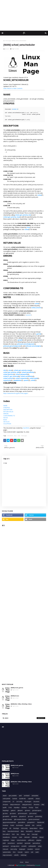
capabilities (17, 380)
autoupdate (35, 796)
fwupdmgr (6, 810)
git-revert (30, 816)
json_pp (5, 828)
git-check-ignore (37, 810)
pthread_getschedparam (12, 346)
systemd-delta (7, 852)
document (10, 436)
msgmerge (6, 840)
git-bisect (27, 810)
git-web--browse (7, 819)
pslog (40, 846)
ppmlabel (20, 843)
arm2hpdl (27, 796)
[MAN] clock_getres (17, 688)
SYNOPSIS (7, 408)
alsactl (5, 796)
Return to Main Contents (15, 88)
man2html (26, 428)
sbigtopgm (22, 849)
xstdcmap (24, 855)
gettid (39, 334)
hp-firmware (20, 825)
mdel (21, 837)
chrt (5, 370)
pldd (4, 843)
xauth (37, 852)
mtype (13, 840)
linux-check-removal (13, 831)
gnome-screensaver (34, 819)
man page (8, 41)
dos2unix (5, 805)
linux (15, 436)
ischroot (39, 825)
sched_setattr (36, 308)
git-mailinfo (6, 816)
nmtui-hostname (21, 840)
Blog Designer (22, 865)
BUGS (5, 420)
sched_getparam (22, 374)
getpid (20, 340)
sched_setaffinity (27, 376)
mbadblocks (6, 837)
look (13, 834)
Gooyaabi (38, 865)
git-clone (5, 813)
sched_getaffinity (28, 372)
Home (22, 862)
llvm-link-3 (38, 831)
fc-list (10, 808)
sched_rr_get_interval (11, 376)
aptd (20, 796)
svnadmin (30, 849)
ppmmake (28, 843)
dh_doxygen (28, 802)
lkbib (22, 831)
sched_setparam (21, 378)
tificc (14, 852)
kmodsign (16, 828)
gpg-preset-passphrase (9, 822)
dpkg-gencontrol (27, 805)
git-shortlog (39, 816)
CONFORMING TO (9, 416)
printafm (24, 846)
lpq (18, 834)
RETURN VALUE (8, 412)
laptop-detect (34, 828)
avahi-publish (7, 799)
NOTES (6, 418)
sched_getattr (8, 374)
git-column (13, 813)
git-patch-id (22, 816)
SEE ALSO (6, 422)
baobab (15, 799)
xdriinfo (16, 855)
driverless (37, 805)
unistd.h (29, 315)
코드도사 (7, 49)
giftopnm (20, 810)
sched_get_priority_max (12, 217)
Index (5, 88)
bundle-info (23, 799)
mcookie (14, 837)
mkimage (35, 837)
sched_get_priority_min (23, 215)
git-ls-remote (33, 813)
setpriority (7, 380)
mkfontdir (27, 837)
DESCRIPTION (8, 410)
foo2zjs (31, 808)
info (33, 825)
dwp (43, 805)
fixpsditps (17, 808)
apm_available (13, 796)
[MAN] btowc (15, 696)
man (19, 436)
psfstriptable (32, 846)
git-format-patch (23, 813)
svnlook (37, 849)
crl (13, 802)
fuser (37, 808)
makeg (23, 834)
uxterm (27, 852)
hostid (12, 825)
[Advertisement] (24, 15)
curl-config (19, 802)
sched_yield (33, 378)
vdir (32, 852)
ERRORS (6, 414)
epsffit (5, 808)
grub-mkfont (22, 822)
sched (40, 195)
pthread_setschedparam (26, 344)
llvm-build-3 (29, 831)
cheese (38, 799)
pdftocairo (31, 840)
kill (10, 828)
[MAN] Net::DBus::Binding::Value (21, 704)
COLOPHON (7, 424)
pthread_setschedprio (33, 346)
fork (28, 227)
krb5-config (24, 828)
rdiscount (5, 849)
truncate (20, 852)
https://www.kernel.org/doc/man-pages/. (16, 393)
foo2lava (24, 808)
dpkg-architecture (15, 805)
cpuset (26, 380)
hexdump (5, 825)
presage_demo (15, 846)
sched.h (15, 109)
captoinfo (31, 799)
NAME (5, 406)
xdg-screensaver (7, 855)
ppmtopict (6, 846)
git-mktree (14, 816)
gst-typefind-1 (31, 822)
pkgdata (39, 840)
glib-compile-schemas (20, 819)
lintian (41, 828)
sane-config (14, 849)
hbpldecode (41, 822)
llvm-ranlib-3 (6, 834)
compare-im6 (7, 802)
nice (10, 370)
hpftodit (28, 825)
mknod (41, 837)
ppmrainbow (36, 843)
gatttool (13, 810)
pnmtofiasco (11, 843)
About (27, 862)
